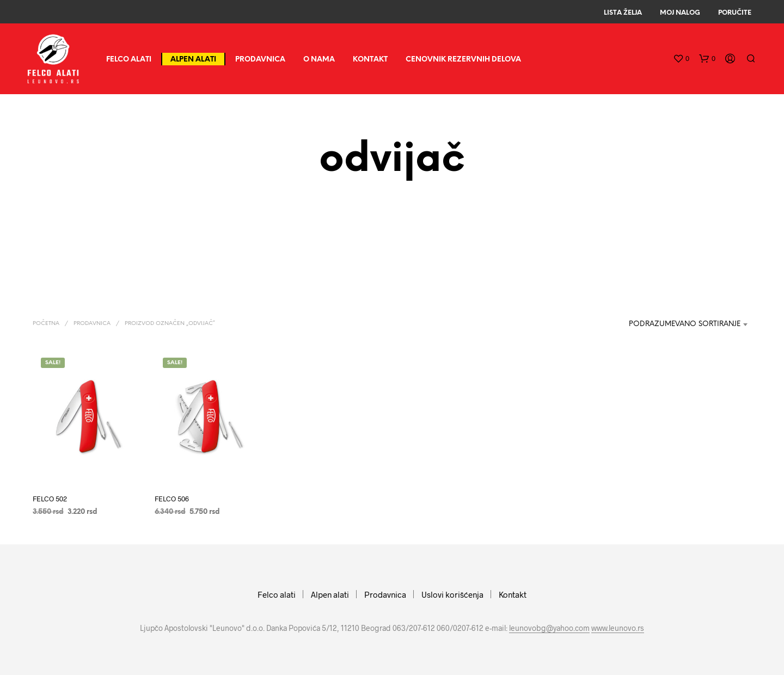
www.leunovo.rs (618, 628)
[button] (681, 59)
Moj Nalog (680, 13)
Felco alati (129, 60)
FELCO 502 (50, 498)
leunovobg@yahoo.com (549, 628)
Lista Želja (623, 13)
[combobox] (678, 324)
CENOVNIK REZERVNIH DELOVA (463, 60)
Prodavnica (260, 60)
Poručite (735, 13)
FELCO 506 (172, 498)
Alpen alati (193, 60)
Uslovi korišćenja (452, 594)
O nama (319, 60)
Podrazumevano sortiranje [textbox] (685, 324)
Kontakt (370, 60)
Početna (46, 324)
